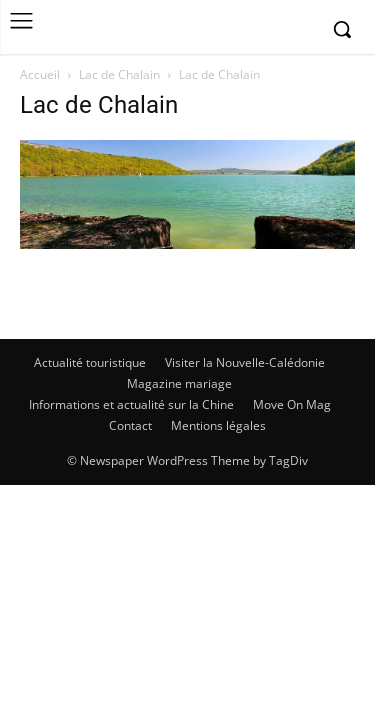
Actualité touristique (90, 362)
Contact (130, 425)
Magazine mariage (179, 383)
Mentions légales (218, 425)
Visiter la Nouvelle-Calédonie (245, 362)
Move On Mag (292, 404)
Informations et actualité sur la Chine (131, 404)
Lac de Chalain (119, 74)
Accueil (40, 74)
